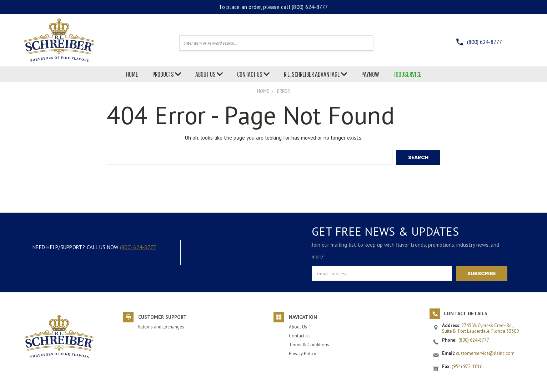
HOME (132, 74)
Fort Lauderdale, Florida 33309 (488, 331)
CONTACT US (253, 74)
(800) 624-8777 (310, 7)
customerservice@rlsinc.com (485, 353)
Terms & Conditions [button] (309, 344)
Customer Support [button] (162, 317)
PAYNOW (370, 74)
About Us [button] (298, 327)
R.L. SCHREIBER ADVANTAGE (315, 74)
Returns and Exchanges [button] (161, 327)
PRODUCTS (167, 74)
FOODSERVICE (407, 74)
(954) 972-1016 (467, 366)
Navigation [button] (303, 317)
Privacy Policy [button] (302, 353)
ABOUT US (209, 74)
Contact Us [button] (300, 335)
